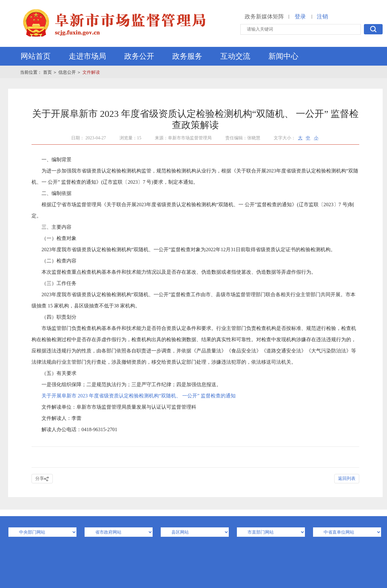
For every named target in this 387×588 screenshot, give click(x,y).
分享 (42, 479)
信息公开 (67, 72)
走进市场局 (87, 56)
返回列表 (347, 478)
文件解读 (91, 72)
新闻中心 (283, 56)
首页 (47, 72)
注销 (322, 17)
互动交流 (235, 56)
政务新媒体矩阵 (264, 17)
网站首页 (36, 56)
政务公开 (139, 56)
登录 (300, 17)
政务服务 (187, 56)
